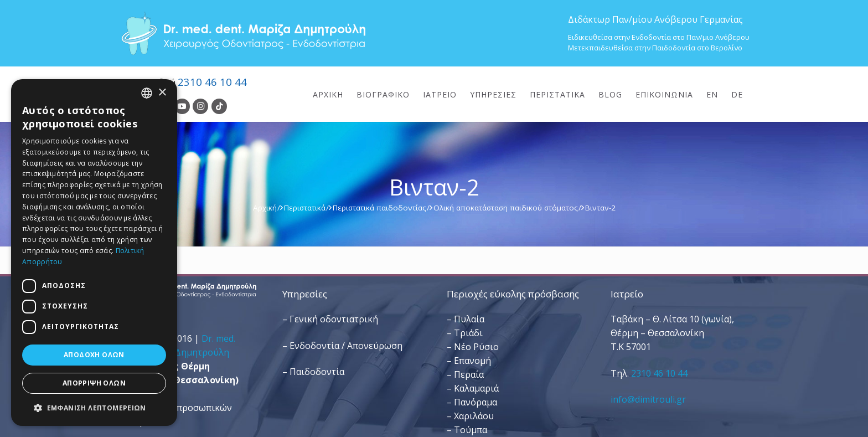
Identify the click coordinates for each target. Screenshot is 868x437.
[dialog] (94, 253)
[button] (94, 408)
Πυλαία (469, 319)
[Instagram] (200, 106)
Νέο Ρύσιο (476, 347)
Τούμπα (471, 430)
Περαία (469, 374)
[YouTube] (182, 106)
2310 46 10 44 (212, 82)
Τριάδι (468, 333)
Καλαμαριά (476, 388)
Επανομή (472, 361)
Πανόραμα (476, 402)
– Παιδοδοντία (313, 372)
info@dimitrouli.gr (648, 399)
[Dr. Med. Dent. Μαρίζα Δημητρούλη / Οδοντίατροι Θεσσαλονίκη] (243, 33)
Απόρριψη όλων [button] (94, 383)
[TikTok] (219, 106)
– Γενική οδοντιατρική (330, 319)
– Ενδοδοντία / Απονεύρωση (342, 346)
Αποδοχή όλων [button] (94, 355)
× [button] (162, 93)
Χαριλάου (474, 416)
